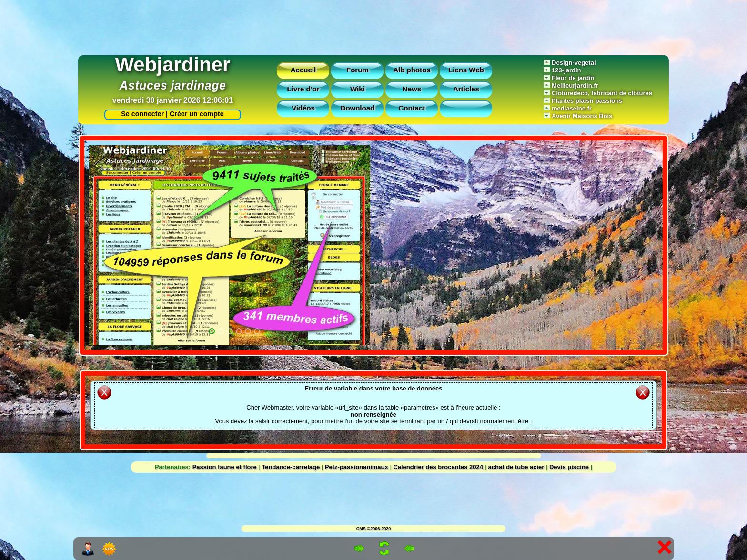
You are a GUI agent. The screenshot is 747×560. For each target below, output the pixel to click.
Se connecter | (142, 114)
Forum (358, 70)
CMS (361, 529)
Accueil (303, 70)
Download (358, 108)
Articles (466, 89)
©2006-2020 (379, 529)
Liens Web (466, 70)
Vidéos (303, 108)
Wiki (358, 89)
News (412, 89)
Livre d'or (303, 89)
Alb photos (412, 70)
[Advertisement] (373, 25)
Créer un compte (197, 114)
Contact (412, 108)
